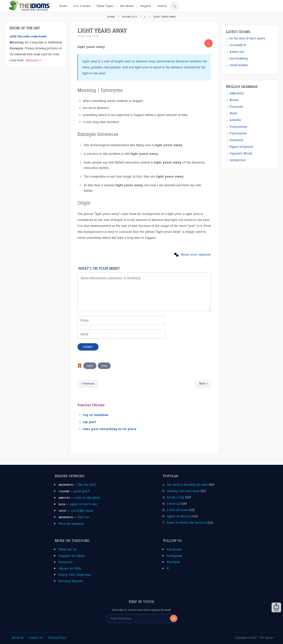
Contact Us (36, 638)
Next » (203, 384)
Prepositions (238, 127)
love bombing (239, 58)
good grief (81, 491)
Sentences (237, 140)
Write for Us (68, 549)
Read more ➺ (34, 60)
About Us (18, 638)
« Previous (88, 384)
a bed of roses (178, 510)
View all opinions (71, 524)
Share (276, 608)
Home (63, 6)
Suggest (146, 6)
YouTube (173, 562)
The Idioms (266, 638)
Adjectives (237, 93)
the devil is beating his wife (187, 485)
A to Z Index (82, 6)
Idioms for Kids (70, 568)
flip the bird (87, 485)
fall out (83, 517)
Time (104, 366)
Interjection (238, 160)
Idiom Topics (105, 6)
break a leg (175, 497)
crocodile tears (82, 511)
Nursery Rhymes (71, 581)
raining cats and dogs (183, 491)
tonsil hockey (239, 65)
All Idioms (127, 6)
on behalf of (238, 45)
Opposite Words (241, 153)
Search (162, 6)
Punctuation (238, 133)
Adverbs (235, 120)
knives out (237, 52)
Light (90, 366)
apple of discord (179, 516)
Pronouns (236, 107)
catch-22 (174, 503)
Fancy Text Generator (75, 575)
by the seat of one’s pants (247, 38)
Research (65, 562)
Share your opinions (196, 254)
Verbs (234, 113)
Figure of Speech (241, 147)
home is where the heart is (187, 522)
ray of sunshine (96, 415)
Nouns (234, 100)
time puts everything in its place (110, 429)
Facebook (174, 549)
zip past (89, 422)
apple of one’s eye (83, 504)
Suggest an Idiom (72, 556)
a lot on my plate (87, 498)
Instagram (175, 556)
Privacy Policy (57, 638)
